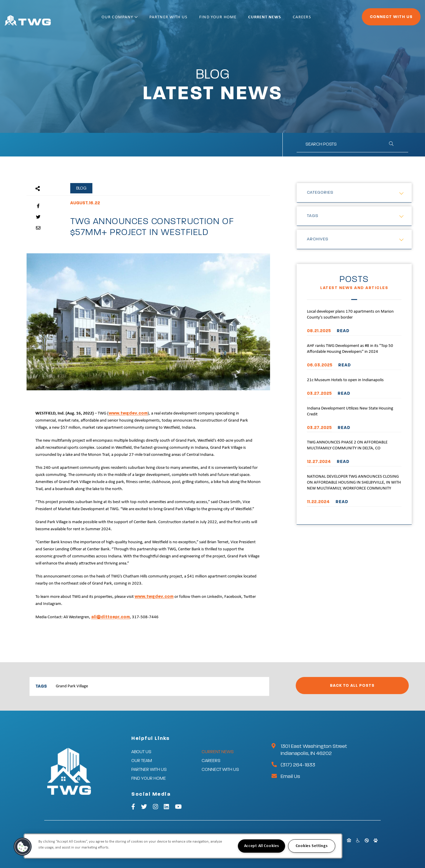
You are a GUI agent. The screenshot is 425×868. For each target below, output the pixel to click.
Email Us (290, 776)
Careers (321, 20)
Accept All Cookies (262, 846)
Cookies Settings (312, 846)
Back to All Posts (352, 686)
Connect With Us (375, 19)
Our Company (139, 20)
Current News (284, 20)
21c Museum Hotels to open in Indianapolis (345, 380)
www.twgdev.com (128, 413)
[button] (23, 847)
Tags (313, 216)
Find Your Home (237, 20)
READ (343, 331)
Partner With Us (188, 20)
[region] (183, 846)
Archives (318, 239)
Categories (320, 192)
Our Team (142, 761)
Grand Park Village (72, 686)
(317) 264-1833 (298, 765)
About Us (141, 752)
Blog (81, 188)
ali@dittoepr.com (111, 617)
